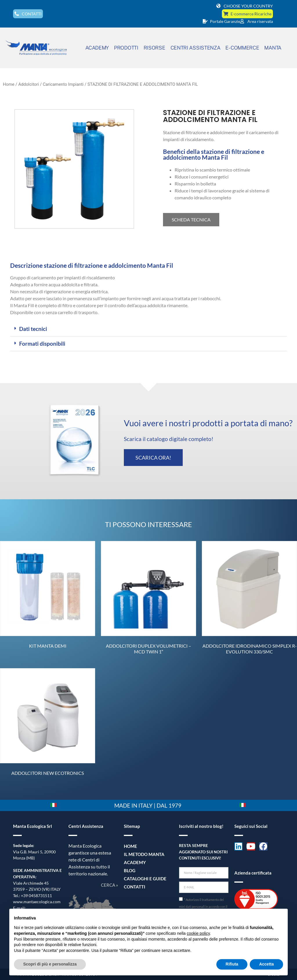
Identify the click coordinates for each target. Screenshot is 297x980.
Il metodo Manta (142, 854)
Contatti (134, 887)
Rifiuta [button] (232, 964)
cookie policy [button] (198, 933)
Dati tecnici (33, 329)
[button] (148, 329)
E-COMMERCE (242, 48)
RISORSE (154, 48)
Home (9, 84)
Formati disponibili (42, 344)
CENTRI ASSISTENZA (195, 48)
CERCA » (109, 885)
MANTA (273, 48)
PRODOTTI (126, 48)
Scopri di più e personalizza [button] (50, 964)
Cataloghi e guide (143, 878)
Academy (134, 862)
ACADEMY (97, 48)
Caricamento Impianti (63, 84)
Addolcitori (29, 84)
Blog (129, 870)
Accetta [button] (266, 964)
